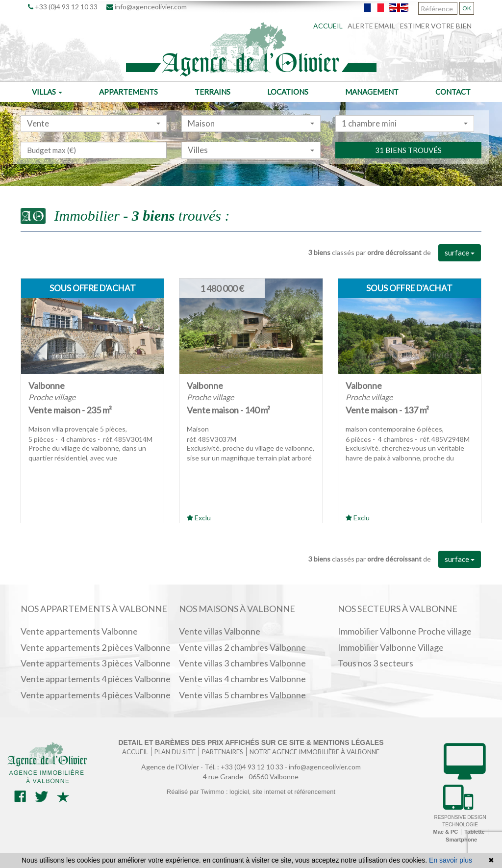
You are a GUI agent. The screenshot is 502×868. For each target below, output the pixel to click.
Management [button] (372, 92)
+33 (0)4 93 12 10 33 (63, 7)
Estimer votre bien (436, 26)
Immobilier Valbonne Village (391, 647)
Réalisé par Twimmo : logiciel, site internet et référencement (251, 792)
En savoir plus (451, 860)
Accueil (328, 26)
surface (460, 253)
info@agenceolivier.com (147, 7)
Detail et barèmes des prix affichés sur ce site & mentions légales (251, 742)
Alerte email (371, 26)
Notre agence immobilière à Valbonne (314, 752)
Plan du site (175, 752)
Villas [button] (47, 92)
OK (467, 8)
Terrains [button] (213, 92)
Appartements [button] (128, 92)
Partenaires (223, 752)
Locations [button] (288, 92)
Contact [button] (453, 92)
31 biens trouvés (408, 171)
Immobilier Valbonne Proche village (405, 631)
